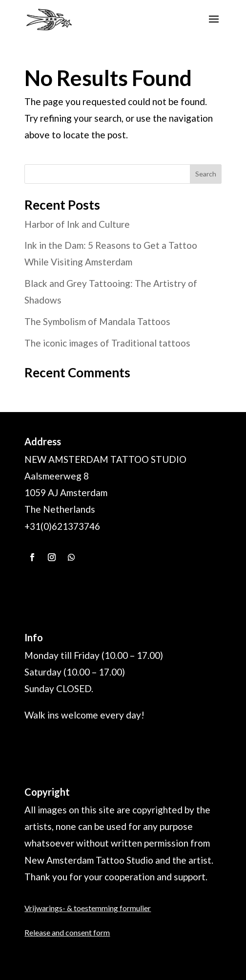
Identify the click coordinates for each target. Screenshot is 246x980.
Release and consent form (67, 932)
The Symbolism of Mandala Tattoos (97, 321)
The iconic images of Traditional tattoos (107, 343)
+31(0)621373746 (62, 526)
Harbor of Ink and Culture (77, 224)
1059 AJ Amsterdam (66, 492)
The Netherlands (60, 509)
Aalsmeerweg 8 (57, 476)
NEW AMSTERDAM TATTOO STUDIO (105, 459)
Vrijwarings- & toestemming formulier (88, 908)
